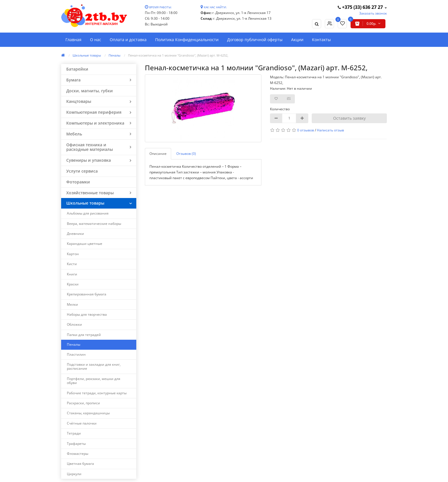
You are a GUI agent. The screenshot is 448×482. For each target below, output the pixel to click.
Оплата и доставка (128, 40)
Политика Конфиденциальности (187, 40)
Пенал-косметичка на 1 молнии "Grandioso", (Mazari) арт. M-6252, (178, 55)
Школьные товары (87, 55)
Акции (297, 40)
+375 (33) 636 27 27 (361, 7)
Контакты (321, 40)
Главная (73, 40)
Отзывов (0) (186, 154)
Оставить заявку (349, 118)
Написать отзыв (330, 130)
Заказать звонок (373, 13)
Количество (280, 109)
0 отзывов (306, 130)
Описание (158, 154)
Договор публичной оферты (255, 40)
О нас (96, 40)
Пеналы (114, 55)
